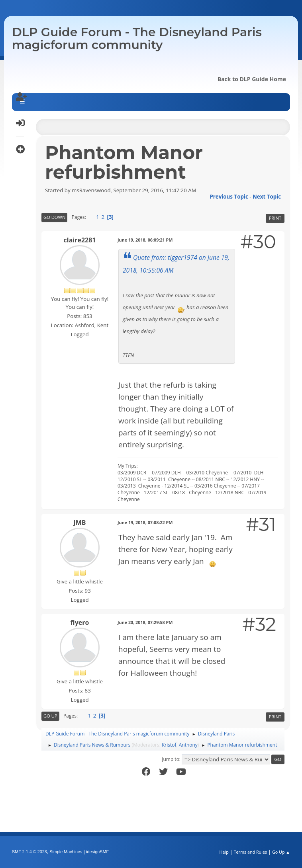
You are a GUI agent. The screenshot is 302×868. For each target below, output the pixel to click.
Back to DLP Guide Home (252, 79)
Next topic (267, 197)
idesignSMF (97, 852)
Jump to (171, 759)
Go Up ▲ (281, 852)
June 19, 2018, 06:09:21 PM (145, 240)
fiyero (80, 622)
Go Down (54, 217)
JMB (79, 523)
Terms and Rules (251, 852)
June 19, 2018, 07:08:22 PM (145, 522)
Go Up (50, 716)
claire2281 (80, 240)
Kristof (169, 745)
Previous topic (229, 197)
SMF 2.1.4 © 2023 (29, 852)
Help (224, 852)
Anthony (188, 745)
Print (275, 218)
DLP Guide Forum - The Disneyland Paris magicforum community (137, 38)
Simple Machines (66, 852)
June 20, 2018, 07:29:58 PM (145, 622)
